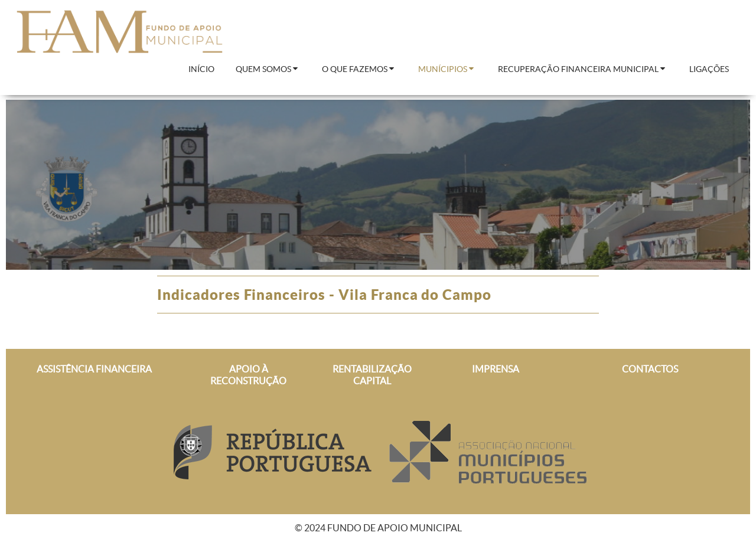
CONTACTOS (650, 369)
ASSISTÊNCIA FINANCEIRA (94, 369)
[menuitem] (201, 70)
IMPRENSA (496, 369)
